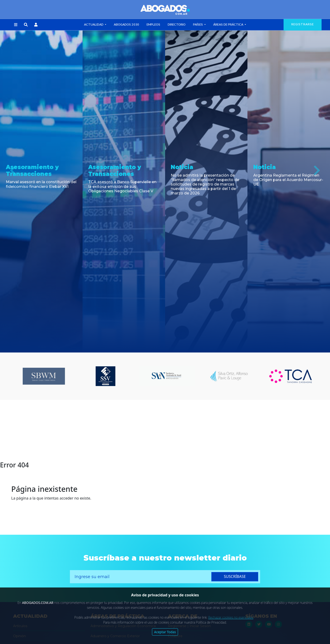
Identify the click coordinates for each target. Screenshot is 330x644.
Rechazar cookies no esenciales (231, 617)
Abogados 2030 (126, 25)
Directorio (177, 25)
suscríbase (235, 576)
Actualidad (94, 25)
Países (198, 25)
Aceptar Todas (165, 632)
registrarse (303, 24)
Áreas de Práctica (229, 25)
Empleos (153, 25)
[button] (16, 25)
